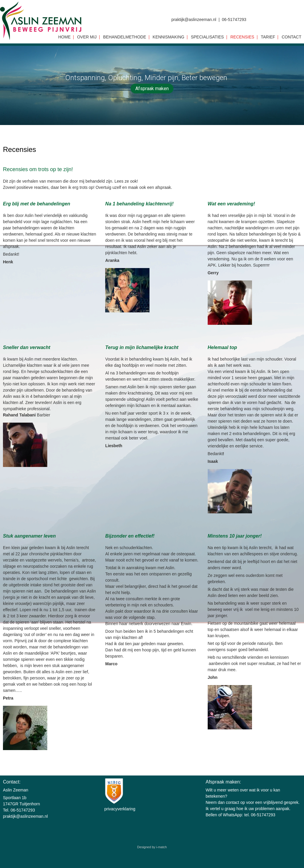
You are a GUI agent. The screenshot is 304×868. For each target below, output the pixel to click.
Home (64, 37)
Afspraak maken (152, 89)
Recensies (242, 37)
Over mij (87, 37)
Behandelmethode (125, 37)
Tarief (268, 37)
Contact (291, 37)
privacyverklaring (120, 809)
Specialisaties (207, 37)
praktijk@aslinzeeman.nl (25, 816)
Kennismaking (169, 37)
